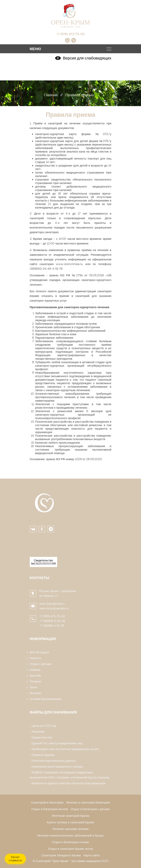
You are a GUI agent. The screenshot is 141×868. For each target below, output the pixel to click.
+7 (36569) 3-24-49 (52, 621)
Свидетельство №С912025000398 (43, 562)
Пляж (33, 687)
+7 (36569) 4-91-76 (52, 626)
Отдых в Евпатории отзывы (70, 842)
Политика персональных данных (54, 761)
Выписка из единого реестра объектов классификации (69, 783)
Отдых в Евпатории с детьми (90, 809)
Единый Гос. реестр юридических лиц (57, 743)
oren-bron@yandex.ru (54, 608)
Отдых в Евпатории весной (50, 809)
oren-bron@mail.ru (52, 604)
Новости (35, 658)
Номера (35, 670)
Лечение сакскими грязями (70, 829)
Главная (51, 95)
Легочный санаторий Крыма (70, 816)
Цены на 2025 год (44, 726)
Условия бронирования (45, 699)
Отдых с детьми (41, 664)
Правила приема (43, 755)
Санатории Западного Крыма (61, 855)
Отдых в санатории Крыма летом (71, 849)
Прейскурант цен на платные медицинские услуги (65, 749)
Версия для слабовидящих (83, 58)
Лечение (35, 693)
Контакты (40, 578)
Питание (35, 681)
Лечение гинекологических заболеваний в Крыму (70, 836)
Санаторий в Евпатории (47, 803)
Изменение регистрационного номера (57, 767)
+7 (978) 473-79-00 (52, 616)
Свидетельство (42, 737)
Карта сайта (92, 855)
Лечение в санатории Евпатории (88, 803)
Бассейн (35, 676)
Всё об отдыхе (39, 652)
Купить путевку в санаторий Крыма (70, 822)
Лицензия (38, 732)
